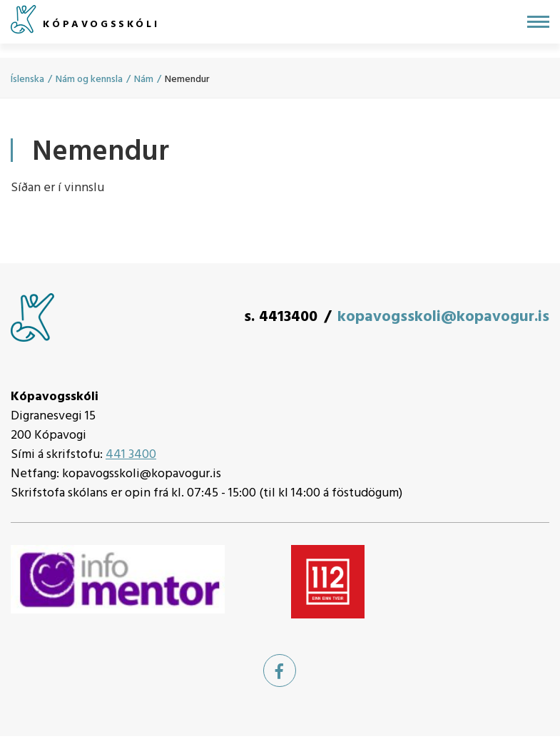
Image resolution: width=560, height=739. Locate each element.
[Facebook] (280, 671)
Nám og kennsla (89, 80)
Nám (144, 80)
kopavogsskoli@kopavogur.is (443, 317)
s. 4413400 (281, 317)
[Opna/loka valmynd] (538, 22)
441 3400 (131, 455)
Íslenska (27, 80)
